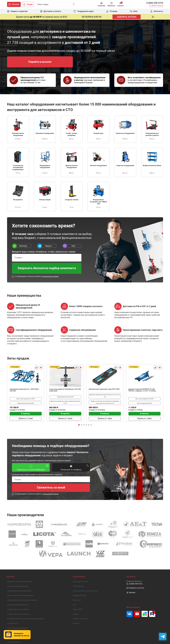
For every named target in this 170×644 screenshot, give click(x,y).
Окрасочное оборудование (18, 605)
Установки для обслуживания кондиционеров (26, 619)
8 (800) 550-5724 (155, 3)
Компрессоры (13, 623)
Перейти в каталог (40, 62)
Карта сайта (78, 609)
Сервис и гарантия (80, 619)
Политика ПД (78, 586)
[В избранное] (41, 367)
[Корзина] (121, 4)
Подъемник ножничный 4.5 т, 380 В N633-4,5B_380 (24, 390)
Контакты (77, 600)
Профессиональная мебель (18, 609)
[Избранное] (111, 4)
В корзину (26, 414)
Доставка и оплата (80, 582)
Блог (75, 605)
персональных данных (51, 276)
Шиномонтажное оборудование (20, 582)
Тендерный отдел (80, 596)
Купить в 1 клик (26, 418)
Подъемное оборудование (18, 586)
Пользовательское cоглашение (85, 591)
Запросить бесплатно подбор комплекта (47, 268)
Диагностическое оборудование (20, 596)
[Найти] (74, 4)
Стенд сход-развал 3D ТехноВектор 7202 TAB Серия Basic (65, 390)
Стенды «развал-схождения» (19, 614)
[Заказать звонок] (156, 6)
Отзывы (76, 623)
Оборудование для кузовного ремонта (22, 600)
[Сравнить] (36, 367)
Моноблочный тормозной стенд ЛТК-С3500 (104, 389)
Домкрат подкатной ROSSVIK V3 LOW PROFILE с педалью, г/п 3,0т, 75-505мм (142, 390)
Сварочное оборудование (17, 628)
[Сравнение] (101, 4)
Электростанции (14, 642)
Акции (75, 614)
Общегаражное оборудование (19, 591)
